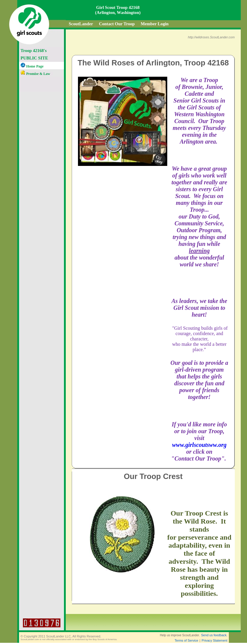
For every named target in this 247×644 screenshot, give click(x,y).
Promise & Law (35, 74)
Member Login (155, 24)
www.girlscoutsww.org (199, 445)
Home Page (32, 66)
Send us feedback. (214, 635)
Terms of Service (186, 640)
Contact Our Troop (117, 24)
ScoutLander (81, 24)
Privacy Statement (215, 640)
